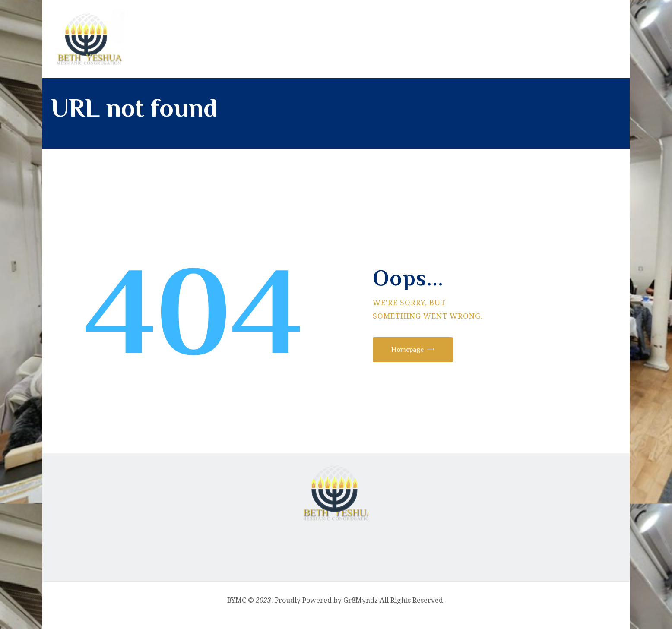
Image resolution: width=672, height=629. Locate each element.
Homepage (414, 357)
